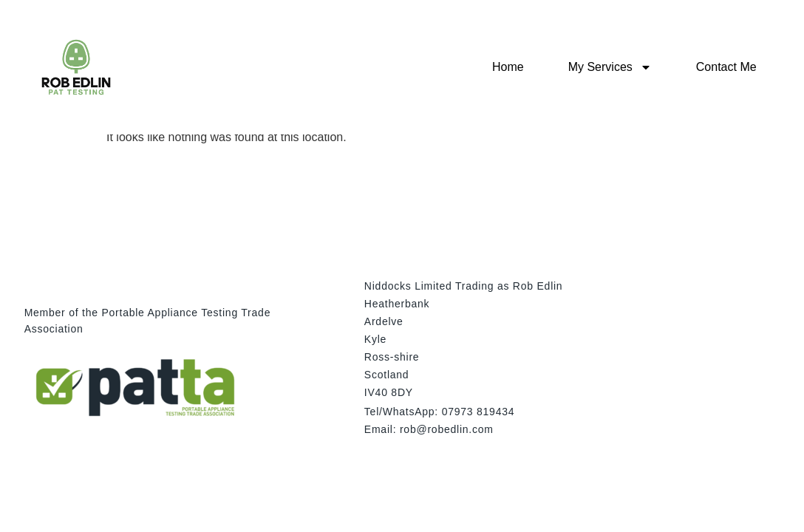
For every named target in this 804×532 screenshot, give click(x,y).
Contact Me (726, 67)
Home (508, 67)
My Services (610, 67)
